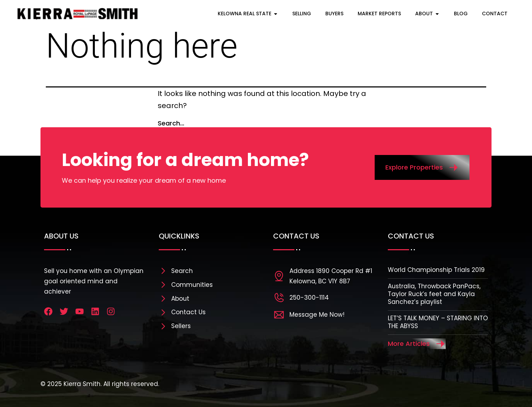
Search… (171, 123)
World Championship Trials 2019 (436, 270)
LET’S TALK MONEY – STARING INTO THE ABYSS (438, 322)
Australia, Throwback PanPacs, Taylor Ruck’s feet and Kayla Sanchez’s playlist (434, 294)
